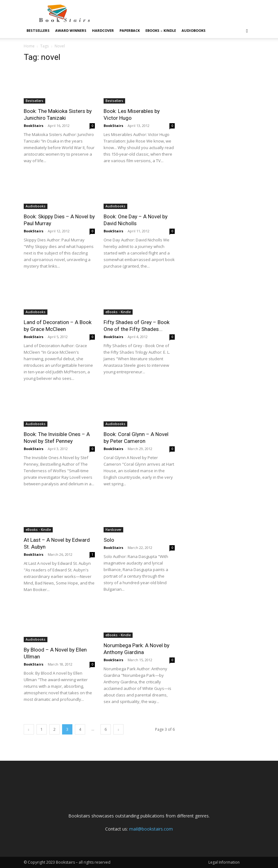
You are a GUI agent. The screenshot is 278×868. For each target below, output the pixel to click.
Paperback (130, 30)
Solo (109, 540)
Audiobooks (194, 30)
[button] (247, 31)
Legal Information (224, 862)
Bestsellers (38, 30)
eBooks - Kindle (118, 312)
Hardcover (103, 30)
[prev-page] (29, 729)
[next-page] (118, 729)
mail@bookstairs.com (151, 829)
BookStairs (34, 126)
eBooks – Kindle (161, 30)
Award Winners (71, 30)
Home (29, 46)
